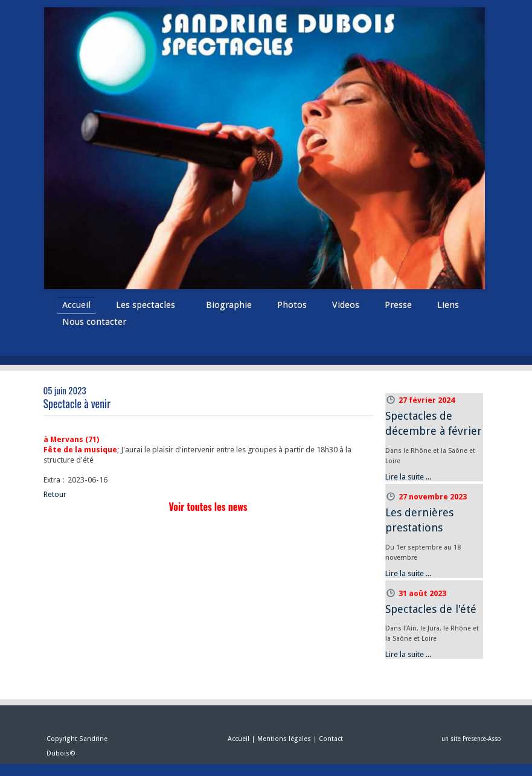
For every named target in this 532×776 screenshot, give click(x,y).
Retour (55, 494)
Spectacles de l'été (431, 609)
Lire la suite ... (408, 477)
